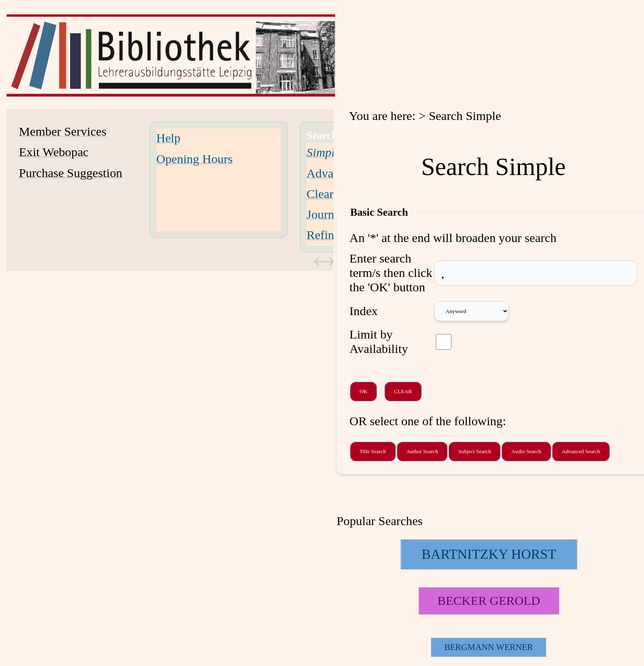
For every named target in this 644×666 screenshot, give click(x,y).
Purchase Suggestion (71, 173)
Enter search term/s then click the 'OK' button (391, 273)
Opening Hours (195, 159)
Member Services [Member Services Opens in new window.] (63, 131)
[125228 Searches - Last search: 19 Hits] (489, 554)
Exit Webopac (54, 152)
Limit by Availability (379, 342)
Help (169, 138)
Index (364, 311)
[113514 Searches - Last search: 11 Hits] (489, 601)
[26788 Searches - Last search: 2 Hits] (489, 647)
